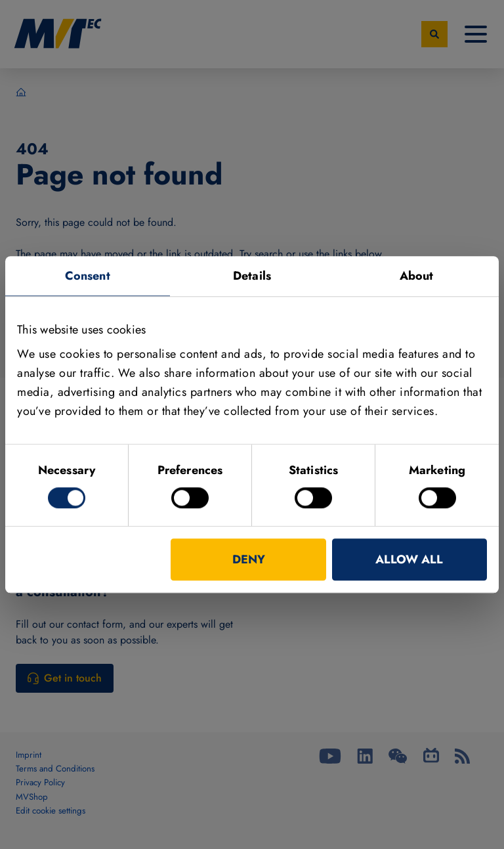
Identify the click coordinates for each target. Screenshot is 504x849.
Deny (249, 559)
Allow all (409, 559)
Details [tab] (252, 276)
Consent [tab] (88, 276)
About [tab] (417, 276)
